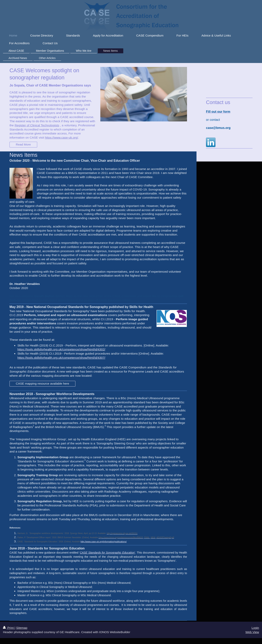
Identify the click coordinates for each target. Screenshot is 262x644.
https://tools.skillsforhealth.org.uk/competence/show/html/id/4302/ (61, 349)
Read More (23, 144)
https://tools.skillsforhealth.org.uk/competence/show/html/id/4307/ (61, 358)
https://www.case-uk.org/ (62, 138)
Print (9, 628)
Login (255, 628)
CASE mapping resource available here (43, 383)
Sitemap (22, 628)
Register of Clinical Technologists (37, 125)
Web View (252, 632)
